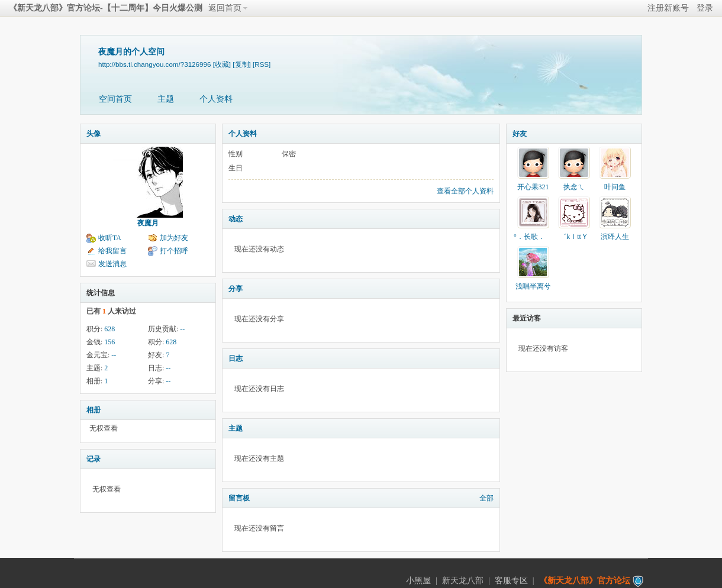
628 (109, 329)
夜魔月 (148, 223)
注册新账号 (668, 8)
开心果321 (533, 187)
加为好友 (174, 238)
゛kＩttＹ (574, 237)
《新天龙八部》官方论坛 (585, 581)
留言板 (239, 498)
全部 (486, 498)
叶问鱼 (615, 187)
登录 (705, 8)
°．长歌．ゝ (533, 237)
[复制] (241, 64)
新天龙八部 (463, 581)
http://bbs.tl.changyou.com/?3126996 (154, 64)
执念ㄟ (574, 187)
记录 (94, 459)
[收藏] (222, 64)
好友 (520, 134)
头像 (94, 134)
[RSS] (262, 64)
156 (109, 342)
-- (182, 329)
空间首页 (115, 99)
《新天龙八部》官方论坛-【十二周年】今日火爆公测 (106, 8)
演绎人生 (615, 237)
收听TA (110, 238)
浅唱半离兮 (533, 286)
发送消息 (112, 264)
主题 (166, 99)
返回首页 (225, 8)
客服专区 (511, 581)
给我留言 (112, 251)
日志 (236, 358)
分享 (236, 289)
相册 (94, 410)
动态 (236, 219)
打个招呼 (174, 251)
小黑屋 (418, 581)
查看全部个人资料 (465, 191)
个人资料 (216, 99)
